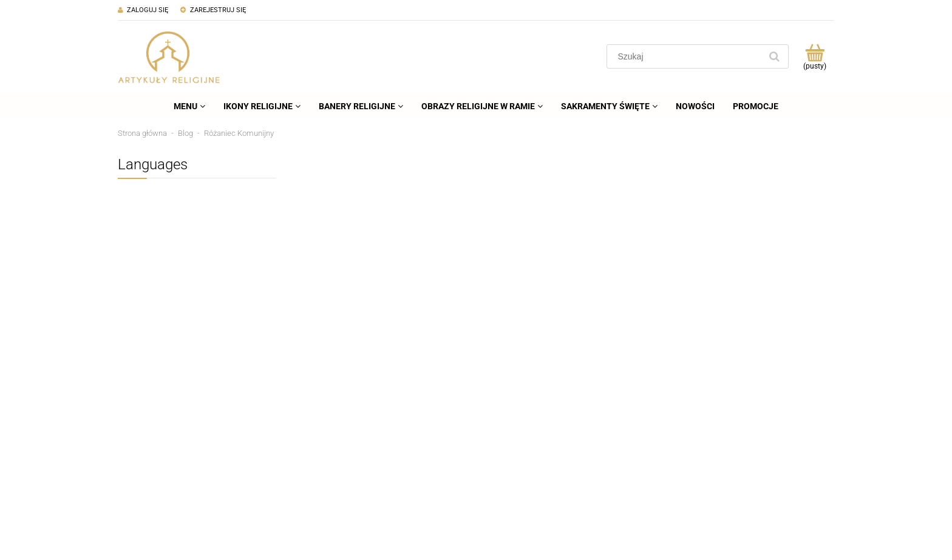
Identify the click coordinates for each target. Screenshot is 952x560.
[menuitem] (189, 106)
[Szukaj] (774, 56)
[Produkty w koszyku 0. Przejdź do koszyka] (814, 56)
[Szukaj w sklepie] (686, 56)
